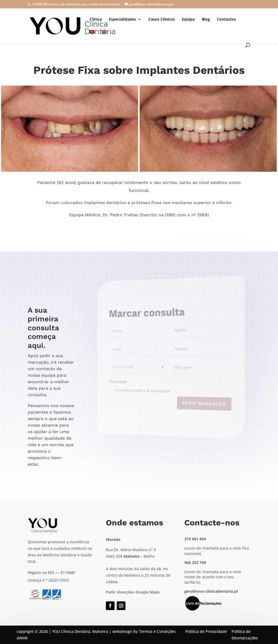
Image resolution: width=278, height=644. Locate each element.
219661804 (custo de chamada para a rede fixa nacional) (76, 4)
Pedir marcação (200, 405)
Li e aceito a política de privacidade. (146, 390)
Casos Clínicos (162, 20)
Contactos (226, 20)
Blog (206, 20)
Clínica (96, 20)
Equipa (188, 20)
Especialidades (122, 20)
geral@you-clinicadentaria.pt (211, 591)
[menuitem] (92, 37)
